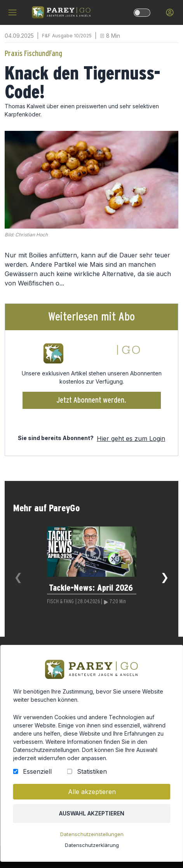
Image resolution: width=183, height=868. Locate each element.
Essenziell (39, 778)
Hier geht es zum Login (131, 438)
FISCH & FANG (60, 602)
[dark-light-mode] (142, 13)
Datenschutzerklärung (91, 849)
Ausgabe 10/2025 (72, 36)
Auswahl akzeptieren (91, 818)
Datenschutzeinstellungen (92, 838)
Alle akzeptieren (91, 797)
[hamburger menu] (12, 12)
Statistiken (91, 778)
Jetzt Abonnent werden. (91, 400)
